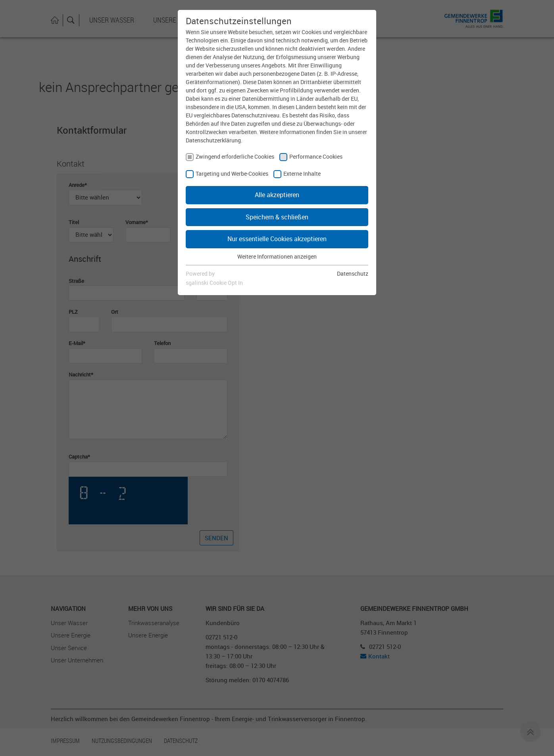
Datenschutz (353, 273)
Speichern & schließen (277, 217)
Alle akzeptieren (277, 195)
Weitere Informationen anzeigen (277, 256)
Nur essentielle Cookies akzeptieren (277, 239)
